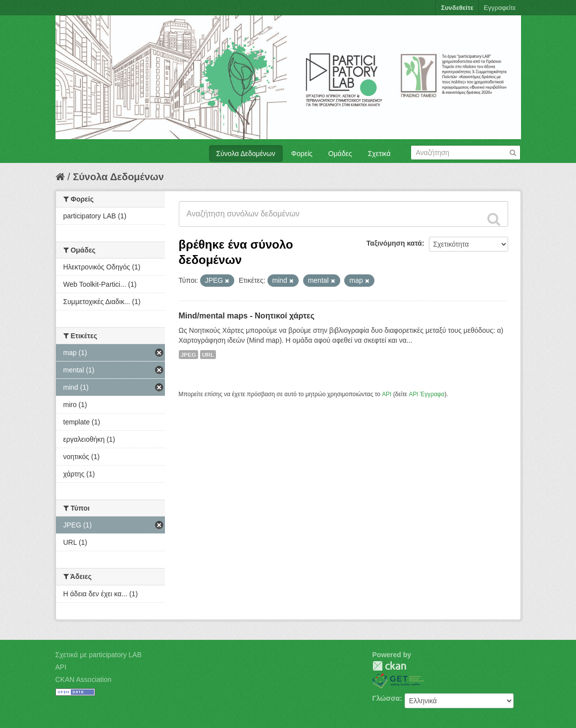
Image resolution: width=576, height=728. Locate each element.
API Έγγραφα (426, 394)
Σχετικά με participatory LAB (99, 655)
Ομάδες (340, 154)
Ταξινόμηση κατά (394, 243)
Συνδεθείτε (457, 8)
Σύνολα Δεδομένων (246, 154)
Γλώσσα (386, 698)
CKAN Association (84, 679)
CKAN (389, 666)
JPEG (189, 355)
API (387, 394)
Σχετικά (379, 154)
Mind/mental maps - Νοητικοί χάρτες (247, 316)
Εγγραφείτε (500, 8)
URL (208, 355)
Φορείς (302, 154)
